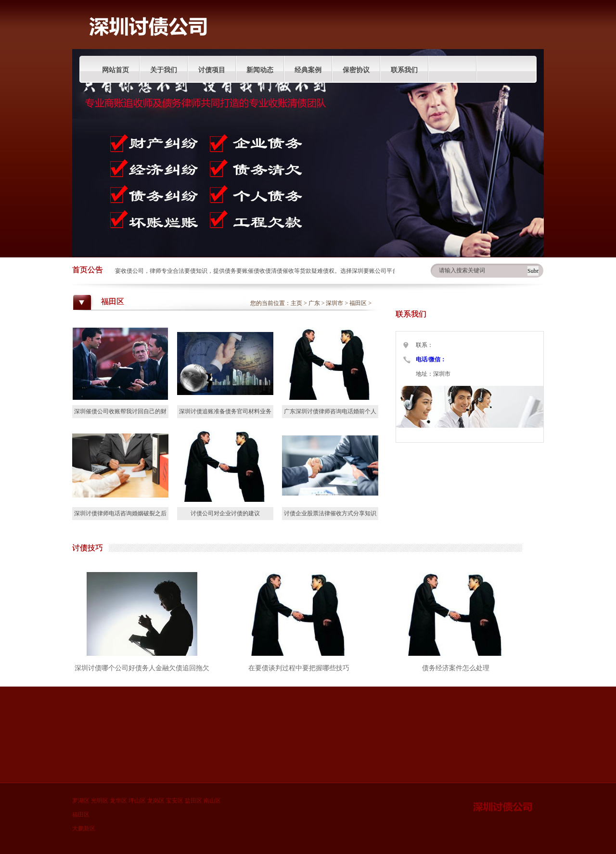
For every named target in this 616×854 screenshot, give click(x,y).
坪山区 (137, 801)
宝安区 (175, 801)
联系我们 (404, 70)
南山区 (212, 801)
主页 (296, 303)
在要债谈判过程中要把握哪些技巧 (299, 668)
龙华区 (118, 801)
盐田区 (193, 801)
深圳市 (334, 303)
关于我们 (164, 70)
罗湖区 (81, 801)
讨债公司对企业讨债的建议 (225, 513)
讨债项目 (212, 70)
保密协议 (356, 70)
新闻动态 (260, 70)
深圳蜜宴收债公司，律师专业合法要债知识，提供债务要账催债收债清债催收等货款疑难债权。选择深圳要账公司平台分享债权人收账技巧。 (278, 271)
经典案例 (308, 70)
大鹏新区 (84, 829)
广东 (314, 303)
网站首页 (115, 70)
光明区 (100, 801)
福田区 (358, 303)
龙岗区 (156, 801)
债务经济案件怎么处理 (456, 668)
